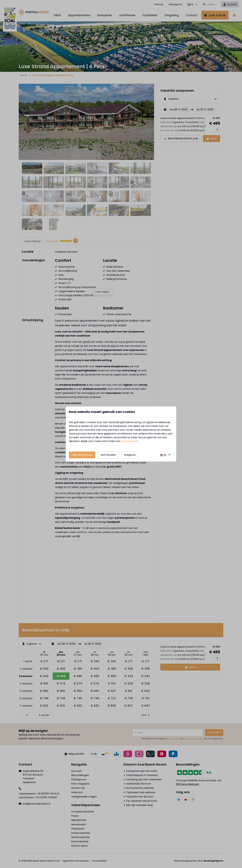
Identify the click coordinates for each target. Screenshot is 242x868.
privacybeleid (129, 441)
